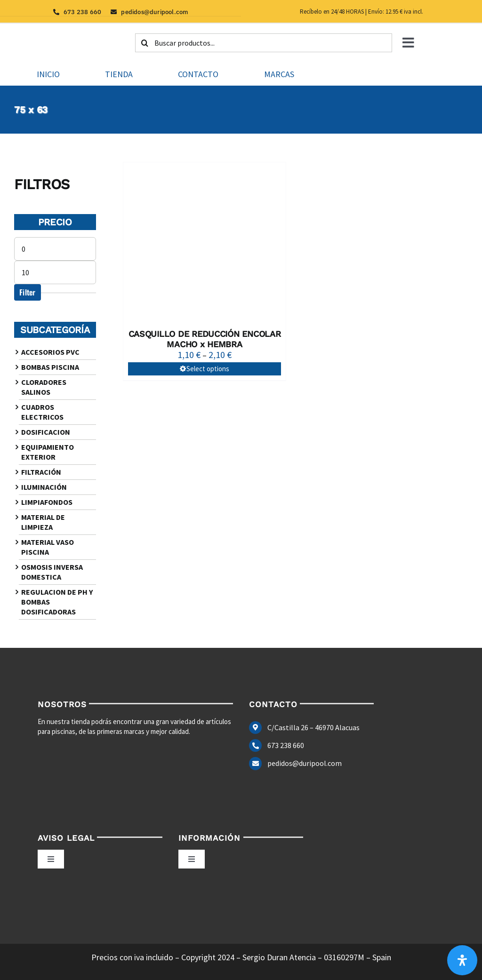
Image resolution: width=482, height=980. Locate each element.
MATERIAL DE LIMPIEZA (43, 522)
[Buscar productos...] (264, 43)
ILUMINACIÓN (44, 487)
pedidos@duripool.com (305, 763)
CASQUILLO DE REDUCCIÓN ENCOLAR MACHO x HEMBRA (205, 339)
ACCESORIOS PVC (50, 352)
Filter (27, 292)
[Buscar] (145, 43)
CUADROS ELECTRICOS (42, 412)
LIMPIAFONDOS (47, 502)
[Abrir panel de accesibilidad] (462, 960)
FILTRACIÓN (41, 472)
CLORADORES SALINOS (44, 387)
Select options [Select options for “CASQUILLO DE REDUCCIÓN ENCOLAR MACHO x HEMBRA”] (208, 369)
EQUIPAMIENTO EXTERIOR (48, 452)
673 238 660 (286, 745)
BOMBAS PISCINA (50, 367)
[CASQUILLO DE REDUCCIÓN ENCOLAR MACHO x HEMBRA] (204, 243)
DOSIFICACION (46, 432)
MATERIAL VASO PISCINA (48, 547)
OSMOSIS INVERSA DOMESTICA (52, 572)
